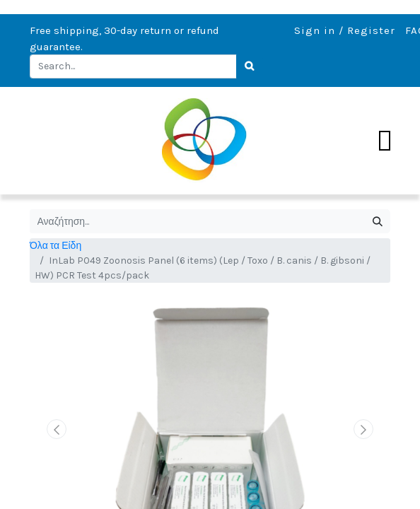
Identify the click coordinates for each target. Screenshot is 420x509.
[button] (57, 429)
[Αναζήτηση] (377, 221)
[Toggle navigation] (385, 141)
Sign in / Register (345, 30)
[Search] (250, 66)
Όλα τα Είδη (56, 246)
